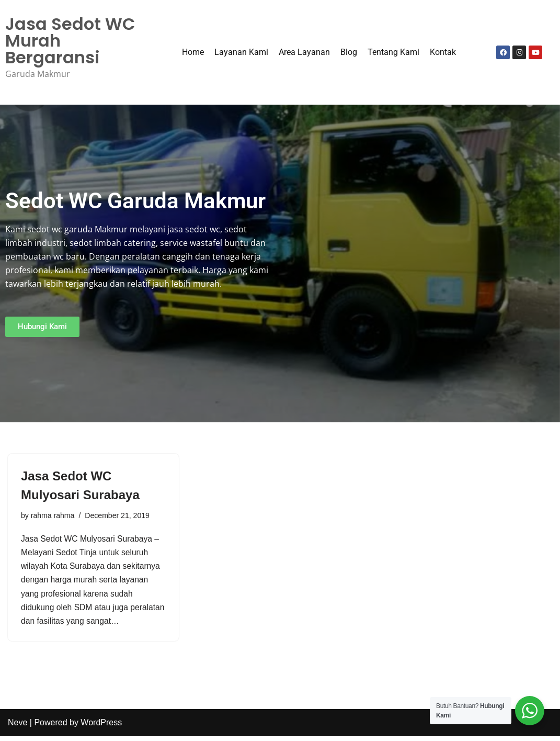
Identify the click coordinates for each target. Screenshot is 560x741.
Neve (18, 728)
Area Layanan (304, 53)
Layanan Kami (241, 53)
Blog (349, 53)
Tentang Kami (393, 53)
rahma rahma (53, 517)
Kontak (443, 53)
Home (193, 53)
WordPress (101, 728)
